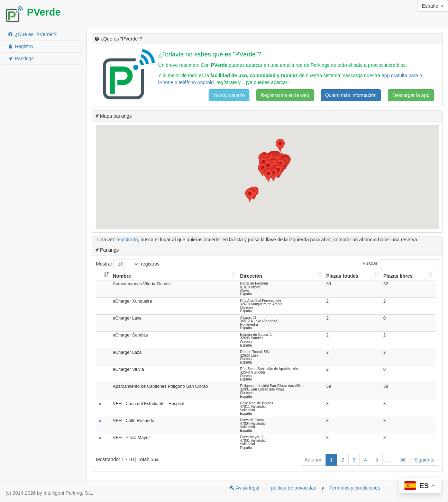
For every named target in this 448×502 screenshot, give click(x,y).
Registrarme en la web (285, 95)
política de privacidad (294, 488)
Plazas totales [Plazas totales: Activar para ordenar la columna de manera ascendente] (342, 276)
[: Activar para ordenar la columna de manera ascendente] (104, 276)
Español (433, 6)
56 (403, 460)
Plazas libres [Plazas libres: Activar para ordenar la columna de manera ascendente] (398, 276)
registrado (127, 240)
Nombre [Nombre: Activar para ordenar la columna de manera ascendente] (122, 276)
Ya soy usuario (229, 95)
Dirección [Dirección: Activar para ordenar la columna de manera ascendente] (251, 276)
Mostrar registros (128, 264)
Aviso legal (244, 488)
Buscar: (401, 264)
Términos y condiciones (355, 488)
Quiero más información (351, 95)
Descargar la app (411, 95)
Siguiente (424, 460)
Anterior (313, 460)
